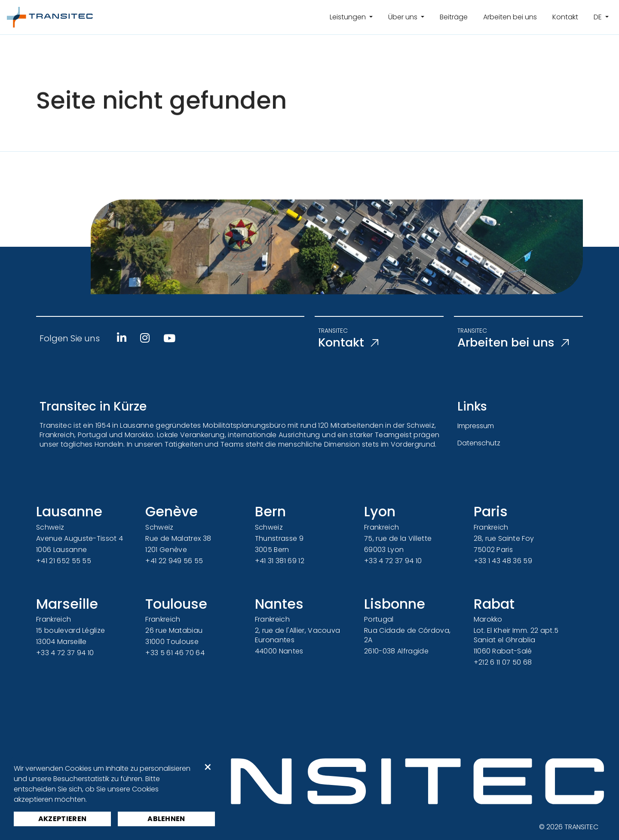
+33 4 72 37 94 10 (393, 561)
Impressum (476, 426)
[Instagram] (145, 338)
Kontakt (565, 17)
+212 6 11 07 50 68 (503, 662)
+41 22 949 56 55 (174, 561)
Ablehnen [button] (166, 819)
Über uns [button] (404, 17)
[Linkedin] (122, 338)
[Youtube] (169, 338)
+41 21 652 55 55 (64, 561)
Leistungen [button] (349, 17)
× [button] (208, 767)
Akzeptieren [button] (63, 819)
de (599, 17)
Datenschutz (479, 443)
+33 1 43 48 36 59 (503, 561)
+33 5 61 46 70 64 (175, 653)
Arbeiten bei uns (510, 17)
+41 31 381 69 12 (280, 561)
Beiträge (454, 17)
